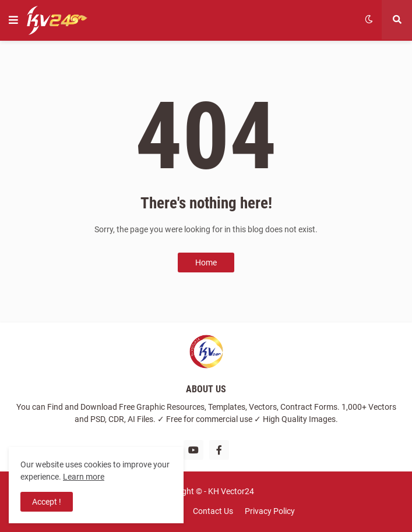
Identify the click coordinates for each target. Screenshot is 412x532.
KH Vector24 (231, 491)
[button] (13, 20)
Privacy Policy (270, 511)
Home (206, 263)
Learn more (84, 477)
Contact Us (213, 511)
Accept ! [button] (47, 502)
